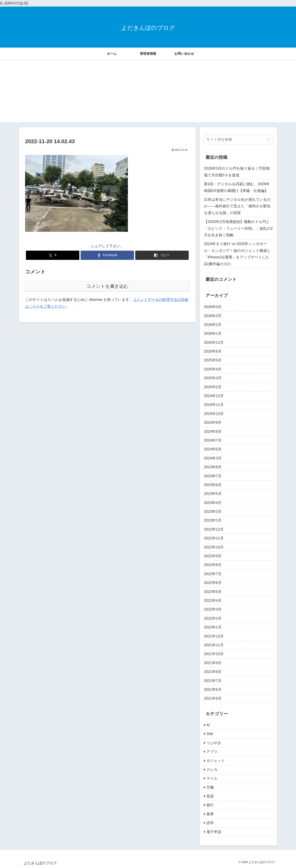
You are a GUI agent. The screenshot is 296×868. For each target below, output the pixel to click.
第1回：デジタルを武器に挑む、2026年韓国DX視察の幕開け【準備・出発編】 (237, 187)
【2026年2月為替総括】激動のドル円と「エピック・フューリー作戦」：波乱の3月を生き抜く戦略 (238, 228)
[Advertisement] (148, 94)
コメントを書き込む (107, 286)
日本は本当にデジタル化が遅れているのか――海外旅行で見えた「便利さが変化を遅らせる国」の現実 (237, 206)
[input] (238, 140)
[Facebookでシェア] (107, 255)
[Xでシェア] (53, 255)
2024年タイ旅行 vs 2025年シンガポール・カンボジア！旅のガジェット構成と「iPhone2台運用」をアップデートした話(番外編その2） (237, 254)
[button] (162, 255)
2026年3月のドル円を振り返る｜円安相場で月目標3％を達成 (237, 172)
